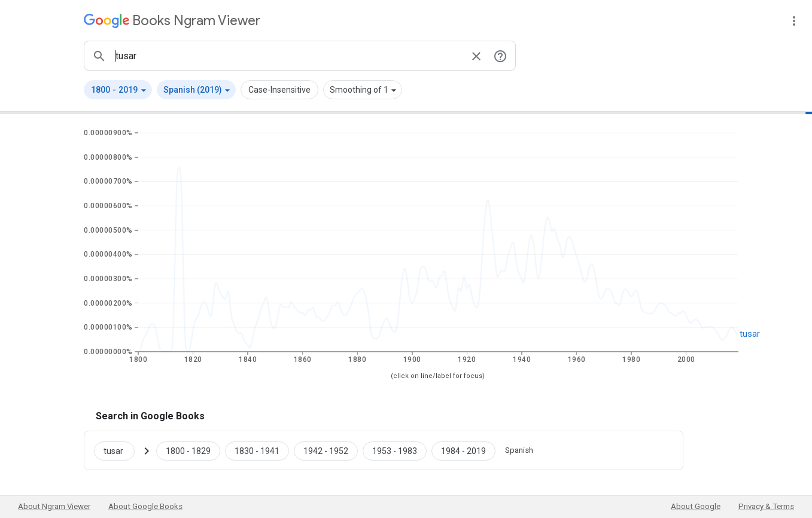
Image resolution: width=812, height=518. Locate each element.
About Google (696, 506)
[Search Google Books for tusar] (119, 450)
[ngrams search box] (288, 56)
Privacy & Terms (766, 506)
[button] (118, 90)
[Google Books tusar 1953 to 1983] (395, 450)
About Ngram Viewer (54, 506)
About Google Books (145, 506)
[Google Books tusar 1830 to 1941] (257, 450)
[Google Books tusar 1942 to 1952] (326, 450)
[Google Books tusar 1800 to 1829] (188, 450)
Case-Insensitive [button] (279, 90)
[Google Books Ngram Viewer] (172, 21)
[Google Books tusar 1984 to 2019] (463, 450)
